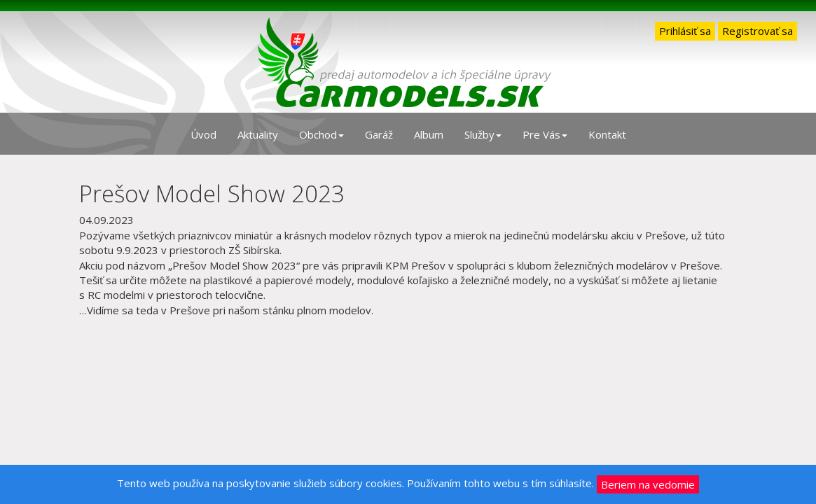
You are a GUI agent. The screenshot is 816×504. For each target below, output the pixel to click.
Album (429, 134)
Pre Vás (545, 134)
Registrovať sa (758, 31)
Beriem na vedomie (648, 484)
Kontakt (607, 134)
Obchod (321, 134)
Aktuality (258, 134)
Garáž (379, 134)
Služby (483, 134)
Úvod (203, 134)
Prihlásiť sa (685, 31)
